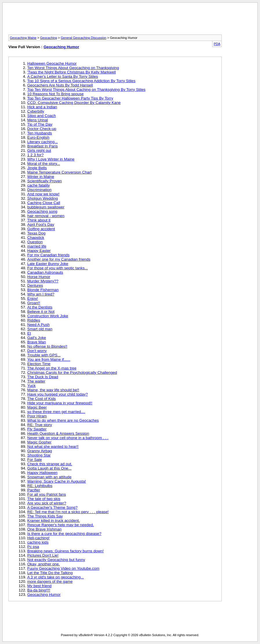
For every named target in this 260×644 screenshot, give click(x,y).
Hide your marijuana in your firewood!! (60, 403)
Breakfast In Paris (42, 146)
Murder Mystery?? (43, 281)
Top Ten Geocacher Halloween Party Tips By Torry (70, 98)
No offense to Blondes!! (47, 346)
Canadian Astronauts (45, 272)
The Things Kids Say (45, 516)
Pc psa (33, 547)
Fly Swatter (37, 429)
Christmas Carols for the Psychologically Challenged (72, 372)
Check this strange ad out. (50, 464)
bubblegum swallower (46, 207)
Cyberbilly (36, 111)
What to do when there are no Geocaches (63, 420)
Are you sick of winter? (47, 503)
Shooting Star (39, 455)
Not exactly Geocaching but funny (56, 560)
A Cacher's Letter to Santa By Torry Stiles (63, 76)
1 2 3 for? (35, 155)
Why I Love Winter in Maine (51, 159)
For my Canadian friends (48, 255)
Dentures (35, 285)
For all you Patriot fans (47, 494)
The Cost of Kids (42, 399)
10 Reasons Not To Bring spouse (56, 94)
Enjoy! (33, 298)
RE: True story (40, 425)
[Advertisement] (130, 20)
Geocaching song (42, 211)
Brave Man (37, 342)
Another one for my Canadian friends (59, 259)
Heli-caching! (38, 538)
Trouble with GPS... (44, 355)
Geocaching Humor (61, 47)
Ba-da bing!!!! (39, 590)
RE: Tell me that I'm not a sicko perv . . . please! (68, 512)
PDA (217, 44)
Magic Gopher (39, 442)
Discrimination (39, 190)
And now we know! (43, 194)
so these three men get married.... (56, 412)
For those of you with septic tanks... (58, 268)
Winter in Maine (41, 177)
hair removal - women (46, 216)
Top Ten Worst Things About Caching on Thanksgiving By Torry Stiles (86, 90)
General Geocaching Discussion (84, 38)
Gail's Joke (37, 338)
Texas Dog (36, 233)
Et (29, 333)
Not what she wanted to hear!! (53, 447)
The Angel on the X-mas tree (52, 368)
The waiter (36, 381)
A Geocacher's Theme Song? (52, 507)
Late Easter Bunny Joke (48, 264)
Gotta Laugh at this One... (49, 468)
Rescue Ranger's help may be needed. (61, 525)
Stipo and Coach (42, 116)
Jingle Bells (37, 168)
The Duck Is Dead (43, 377)
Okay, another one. (43, 564)
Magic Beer (37, 407)
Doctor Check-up (42, 129)
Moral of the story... (44, 164)
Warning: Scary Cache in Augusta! (57, 481)
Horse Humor (39, 277)
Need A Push (38, 325)
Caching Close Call (44, 203)
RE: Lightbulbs (40, 486)
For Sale (34, 460)
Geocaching (49, 38)
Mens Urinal (38, 120)
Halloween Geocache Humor (52, 63)
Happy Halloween (42, 473)
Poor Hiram (37, 416)
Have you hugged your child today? (58, 394)
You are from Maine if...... (49, 359)
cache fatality (39, 185)
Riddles (34, 320)
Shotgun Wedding (43, 198)
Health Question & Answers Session (58, 433)
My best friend (39, 586)
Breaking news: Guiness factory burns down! (66, 551)
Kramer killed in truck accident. (53, 521)
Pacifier (34, 490)
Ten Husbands (40, 133)
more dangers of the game (50, 581)
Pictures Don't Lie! (43, 555)
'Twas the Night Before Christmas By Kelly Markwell (72, 72)
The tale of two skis (44, 499)
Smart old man (40, 329)
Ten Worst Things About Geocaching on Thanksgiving (73, 68)
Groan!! (34, 303)
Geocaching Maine (23, 38)
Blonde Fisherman (43, 290)
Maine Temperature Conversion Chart (59, 172)
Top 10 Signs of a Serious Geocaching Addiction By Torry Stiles (81, 81)
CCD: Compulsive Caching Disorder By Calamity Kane (74, 103)
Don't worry (37, 351)
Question (35, 242)
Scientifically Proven (44, 181)
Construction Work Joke (48, 316)
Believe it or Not (41, 312)
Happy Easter (39, 251)
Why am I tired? (41, 294)
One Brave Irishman (44, 529)
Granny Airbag (40, 451)
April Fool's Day (41, 224)
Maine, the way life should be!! (53, 390)
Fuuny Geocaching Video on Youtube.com (63, 568)
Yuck (31, 386)
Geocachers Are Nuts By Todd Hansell (60, 85)
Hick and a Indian (42, 107)
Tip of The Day (40, 124)
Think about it (39, 220)
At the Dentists (40, 307)
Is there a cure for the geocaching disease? (64, 534)
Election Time (39, 364)
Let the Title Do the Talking (50, 573)
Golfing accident (41, 229)
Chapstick (36, 238)
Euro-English (38, 137)
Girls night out (39, 150)
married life (37, 246)
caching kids (38, 542)
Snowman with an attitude (49, 477)
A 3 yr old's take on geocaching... (56, 577)
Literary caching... (42, 142)
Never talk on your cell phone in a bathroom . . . (68, 438)
